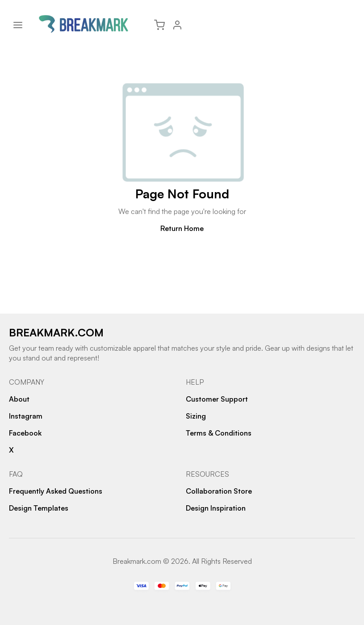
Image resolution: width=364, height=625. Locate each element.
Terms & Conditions (219, 433)
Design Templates (39, 508)
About (19, 399)
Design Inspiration (216, 508)
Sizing (196, 416)
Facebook (25, 433)
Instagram (26, 416)
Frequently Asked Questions (56, 491)
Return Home (182, 228)
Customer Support (217, 399)
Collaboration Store (219, 491)
